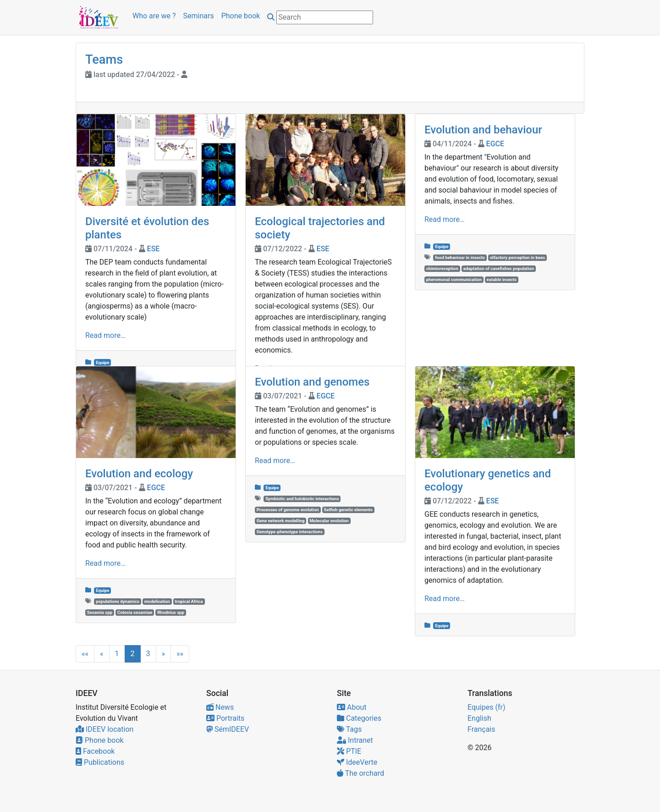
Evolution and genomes (312, 382)
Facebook (95, 751)
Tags (349, 729)
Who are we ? (154, 16)
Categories (359, 718)
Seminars (199, 16)
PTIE (349, 751)
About (352, 707)
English (479, 718)
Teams (104, 60)
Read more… (105, 335)
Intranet (355, 740)
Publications (100, 762)
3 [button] (148, 654)
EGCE (495, 144)
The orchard (360, 773)
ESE (154, 249)
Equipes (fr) (486, 707)
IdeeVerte (357, 762)
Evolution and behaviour (483, 130)
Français (481, 729)
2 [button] (133, 654)
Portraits (225, 718)
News (220, 707)
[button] (85, 654)
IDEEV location (104, 729)
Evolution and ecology (139, 474)
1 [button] (117, 654)
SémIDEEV (228, 729)
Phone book (241, 16)
